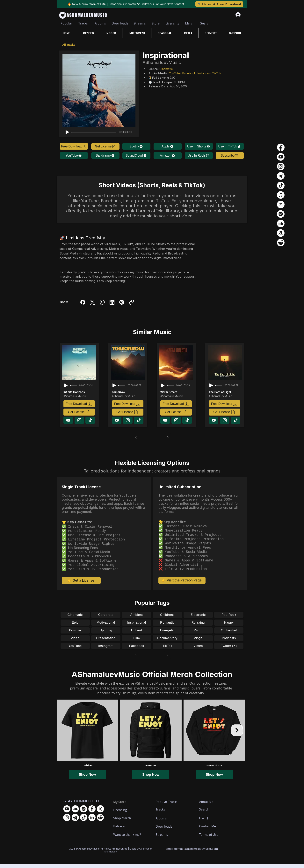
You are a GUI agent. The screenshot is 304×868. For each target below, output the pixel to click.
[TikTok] (167, 650)
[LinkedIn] (112, 302)
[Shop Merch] (128, 822)
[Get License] (105, 146)
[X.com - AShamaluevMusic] (100, 813)
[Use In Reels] (199, 156)
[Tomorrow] (128, 392)
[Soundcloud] (281, 224)
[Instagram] (106, 650)
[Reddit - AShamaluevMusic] (100, 822)
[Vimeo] (198, 650)
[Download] (68, 420)
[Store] (156, 23)
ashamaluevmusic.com (203, 853)
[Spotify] (136, 146)
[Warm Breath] (177, 392)
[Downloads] (120, 23)
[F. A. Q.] (207, 822)
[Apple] (168, 146)
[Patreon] (128, 831)
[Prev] (136, 437)
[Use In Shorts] (199, 146)
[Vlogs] (198, 642)
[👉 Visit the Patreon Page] (182, 585)
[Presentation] (106, 642)
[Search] (205, 23)
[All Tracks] (69, 45)
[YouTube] (74, 156)
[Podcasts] (229, 642)
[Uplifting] (106, 635)
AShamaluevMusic (89, 853)
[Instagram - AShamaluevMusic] (67, 822)
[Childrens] (167, 619)
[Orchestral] (229, 635)
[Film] (137, 642)
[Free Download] (74, 146)
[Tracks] (83, 23)
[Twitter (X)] (229, 650)
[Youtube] (281, 157)
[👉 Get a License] (81, 584)
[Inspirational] (137, 627)
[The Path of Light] (225, 392)
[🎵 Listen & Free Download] (219, 4)
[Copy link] (131, 302)
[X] (281, 204)
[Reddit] (281, 243)
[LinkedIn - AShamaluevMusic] (92, 822)
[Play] (67, 132)
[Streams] (140, 23)
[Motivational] (106, 627)
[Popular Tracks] (170, 806)
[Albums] (100, 23)
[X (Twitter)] (93, 302)
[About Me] (207, 806)
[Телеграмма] (281, 176)
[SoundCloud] (136, 156)
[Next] (168, 437)
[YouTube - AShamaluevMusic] (67, 813)
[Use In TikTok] (230, 146)
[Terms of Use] (214, 839)
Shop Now (87, 779)
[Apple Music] (281, 195)
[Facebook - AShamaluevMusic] (92, 813)
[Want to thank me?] (128, 839)
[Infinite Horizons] (80, 392)
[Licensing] (172, 23)
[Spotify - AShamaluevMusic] (84, 813)
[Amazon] (168, 156)
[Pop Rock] (229, 619)
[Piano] (198, 635)
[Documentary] (167, 642)
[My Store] (123, 806)
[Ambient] (137, 619)
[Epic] (75, 627)
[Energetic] (167, 635)
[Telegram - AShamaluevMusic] (75, 822)
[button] (230, 156)
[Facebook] (83, 302)
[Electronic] (198, 619)
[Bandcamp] (105, 156)
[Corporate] (106, 619)
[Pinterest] (122, 302)
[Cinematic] (75, 619)
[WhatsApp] (102, 302)
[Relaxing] (198, 627)
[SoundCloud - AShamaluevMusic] (75, 813)
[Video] (75, 642)
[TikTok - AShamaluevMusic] (84, 822)
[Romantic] (167, 627)
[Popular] (66, 23)
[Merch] (190, 23)
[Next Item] (237, 735)
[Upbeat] (137, 635)
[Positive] (75, 635)
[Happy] (229, 627)
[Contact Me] (209, 831)
